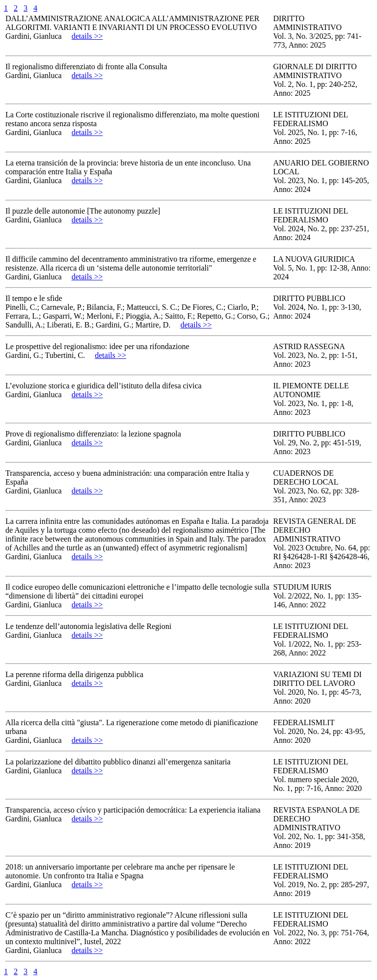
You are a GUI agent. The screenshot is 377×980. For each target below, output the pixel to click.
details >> (87, 36)
